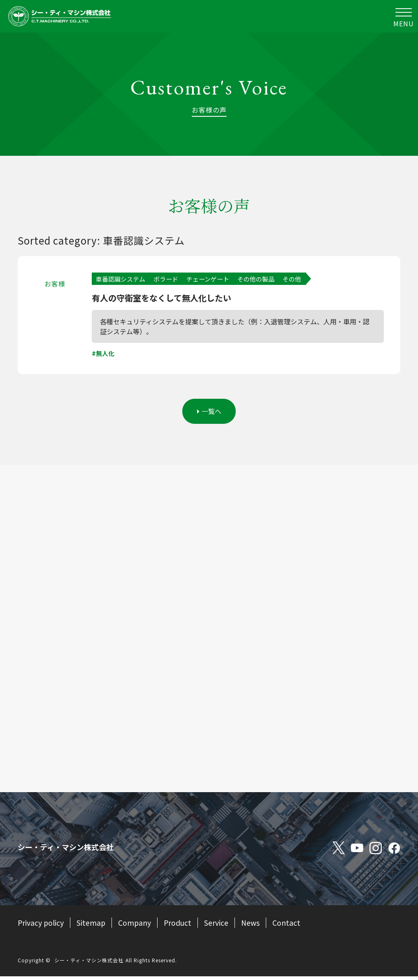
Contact (289, 926)
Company (136, 926)
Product (180, 926)
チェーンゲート (214, 279)
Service (219, 926)
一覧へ (209, 414)
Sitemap (92, 926)
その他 (303, 279)
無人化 (106, 355)
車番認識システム (122, 279)
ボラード (170, 279)
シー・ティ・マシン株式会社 (89, 964)
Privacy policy (41, 926)
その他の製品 (265, 279)
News (253, 926)
